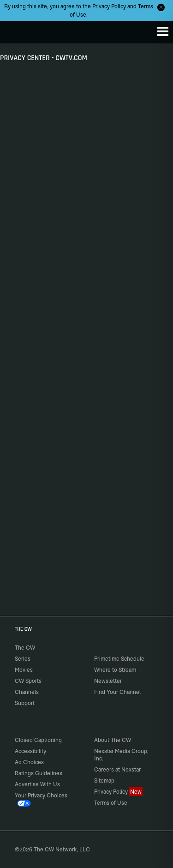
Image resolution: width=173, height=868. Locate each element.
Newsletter (108, 681)
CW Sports (28, 681)
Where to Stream (115, 670)
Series (23, 659)
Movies (24, 670)
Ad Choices (29, 762)
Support (25, 703)
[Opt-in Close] (161, 7)
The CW (16, 30)
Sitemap (104, 781)
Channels (27, 692)
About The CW (113, 740)
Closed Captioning (38, 740)
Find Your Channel (117, 692)
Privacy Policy (109, 6)
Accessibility (30, 751)
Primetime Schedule (119, 659)
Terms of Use (111, 803)
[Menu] (163, 31)
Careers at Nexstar (117, 769)
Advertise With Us (37, 784)
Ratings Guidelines (39, 773)
